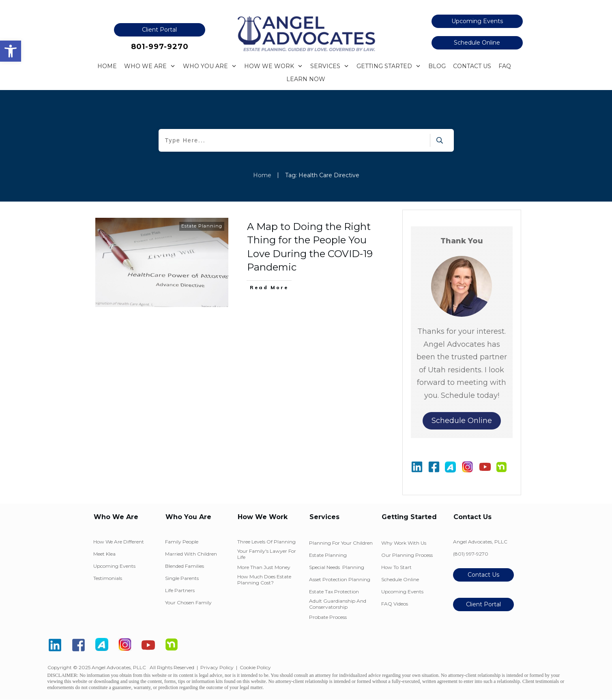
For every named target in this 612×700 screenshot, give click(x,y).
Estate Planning (202, 226)
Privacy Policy (217, 667)
